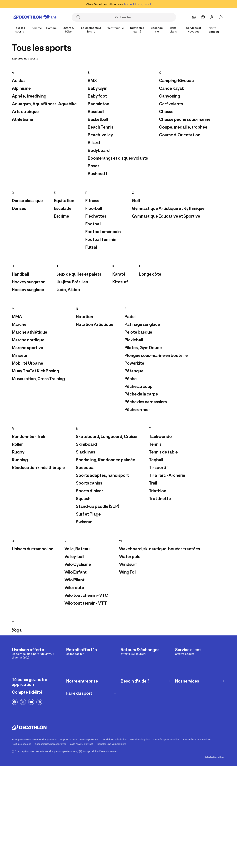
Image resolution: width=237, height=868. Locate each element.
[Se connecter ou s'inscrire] (212, 17)
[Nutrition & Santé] (137, 30)
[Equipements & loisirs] (91, 30)
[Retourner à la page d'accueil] (35, 17)
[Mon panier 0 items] (221, 17)
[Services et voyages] (194, 30)
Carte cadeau (214, 30)
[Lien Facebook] (15, 702)
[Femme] (37, 28)
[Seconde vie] (157, 30)
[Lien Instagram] (39, 702)
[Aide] (203, 17)
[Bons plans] (173, 30)
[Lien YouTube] (31, 702)
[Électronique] (115, 28)
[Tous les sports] (20, 30)
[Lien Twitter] (23, 702)
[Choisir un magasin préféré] (194, 17)
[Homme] (51, 28)
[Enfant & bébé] (68, 30)
